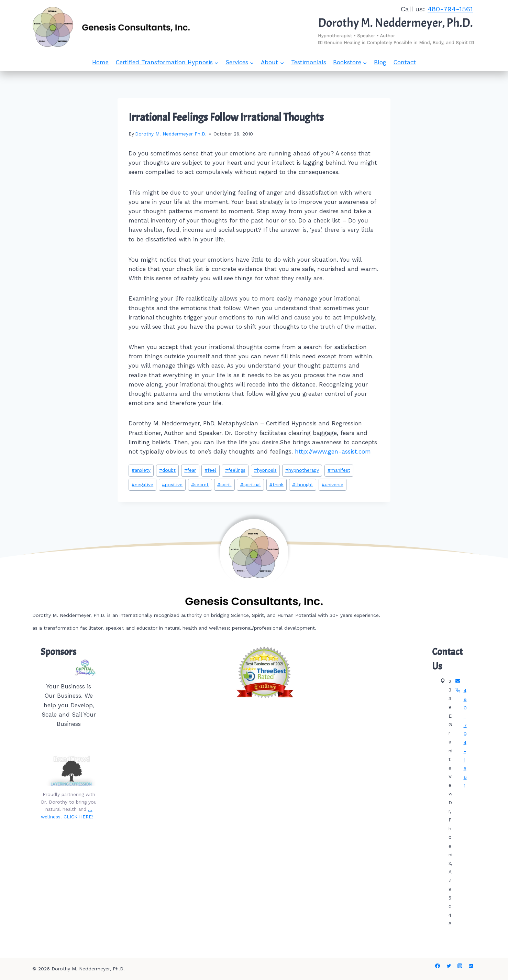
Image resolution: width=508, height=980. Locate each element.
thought (303, 484)
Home (100, 62)
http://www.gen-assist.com (333, 451)
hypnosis (265, 470)
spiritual (251, 484)
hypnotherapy (302, 470)
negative (142, 484)
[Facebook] (438, 966)
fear (190, 470)
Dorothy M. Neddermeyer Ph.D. (171, 134)
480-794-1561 (450, 9)
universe (333, 484)
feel (210, 470)
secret (200, 484)
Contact (405, 62)
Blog (380, 62)
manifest (339, 470)
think (277, 484)
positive (172, 484)
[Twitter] (449, 966)
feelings (235, 470)
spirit (224, 484)
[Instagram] (460, 966)
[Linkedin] (471, 966)
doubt (167, 470)
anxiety (141, 470)
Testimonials (309, 62)
